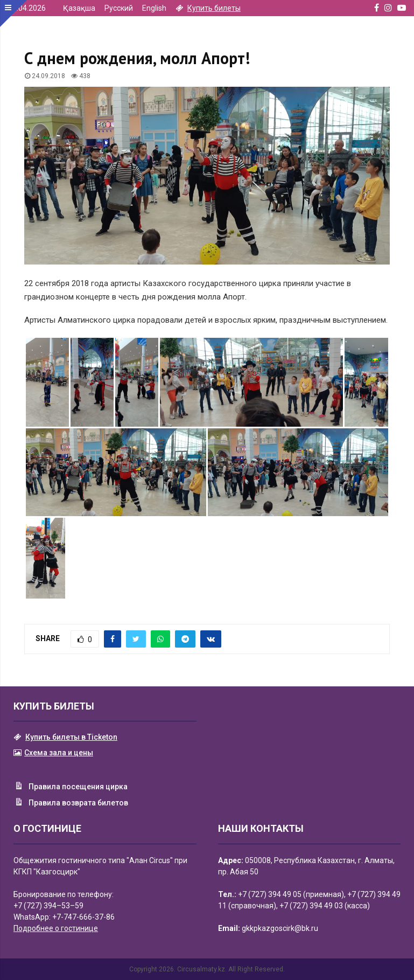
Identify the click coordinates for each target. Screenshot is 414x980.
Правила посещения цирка (71, 787)
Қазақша (79, 8)
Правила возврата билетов (71, 803)
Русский (119, 8)
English (154, 8)
